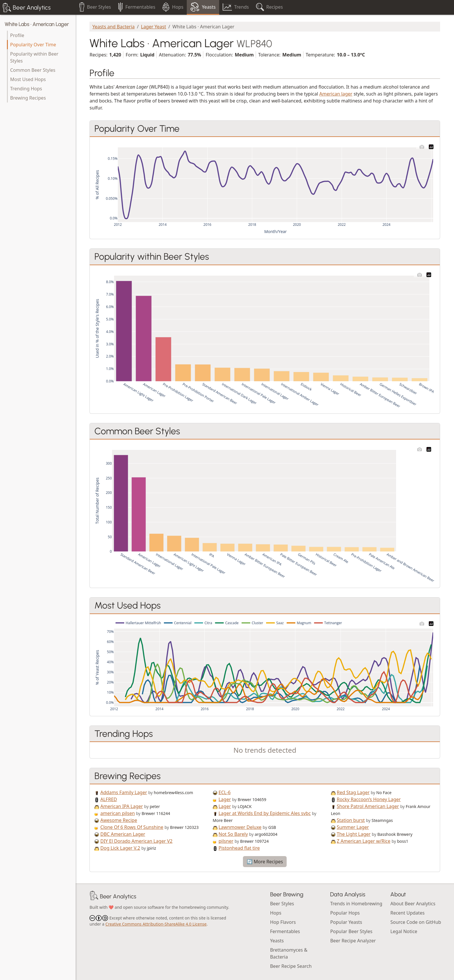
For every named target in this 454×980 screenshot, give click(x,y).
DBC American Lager (123, 834)
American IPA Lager (122, 806)
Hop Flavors (283, 922)
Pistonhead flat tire (239, 848)
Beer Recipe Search (291, 966)
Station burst (351, 820)
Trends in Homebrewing (356, 904)
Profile (17, 35)
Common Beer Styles (33, 70)
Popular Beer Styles (351, 931)
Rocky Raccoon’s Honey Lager (369, 799)
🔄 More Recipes (265, 862)
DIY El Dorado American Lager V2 (137, 841)
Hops (276, 913)
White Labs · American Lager (37, 24)
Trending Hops (26, 89)
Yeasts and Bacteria (113, 27)
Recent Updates (407, 913)
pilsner (226, 841)
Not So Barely (233, 834)
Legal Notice (404, 931)
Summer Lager (353, 827)
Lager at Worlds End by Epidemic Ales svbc (265, 813)
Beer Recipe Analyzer (353, 941)
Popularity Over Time (33, 45)
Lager (225, 799)
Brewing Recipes (28, 98)
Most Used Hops (28, 79)
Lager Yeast (154, 27)
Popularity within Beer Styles (34, 57)
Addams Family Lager (124, 792)
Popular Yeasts (346, 922)
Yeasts (277, 941)
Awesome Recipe (119, 820)
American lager (336, 94)
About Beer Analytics (413, 904)
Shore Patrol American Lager (368, 806)
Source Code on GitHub (416, 922)
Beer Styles (282, 904)
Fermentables (285, 931)
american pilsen (118, 813)
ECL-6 (225, 792)
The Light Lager (354, 834)
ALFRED (109, 799)
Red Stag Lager (353, 792)
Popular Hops (345, 913)
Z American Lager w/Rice (364, 841)
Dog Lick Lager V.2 (120, 848)
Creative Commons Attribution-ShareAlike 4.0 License (156, 924)
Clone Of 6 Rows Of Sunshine (132, 827)
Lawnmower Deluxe (240, 827)
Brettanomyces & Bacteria (289, 953)
